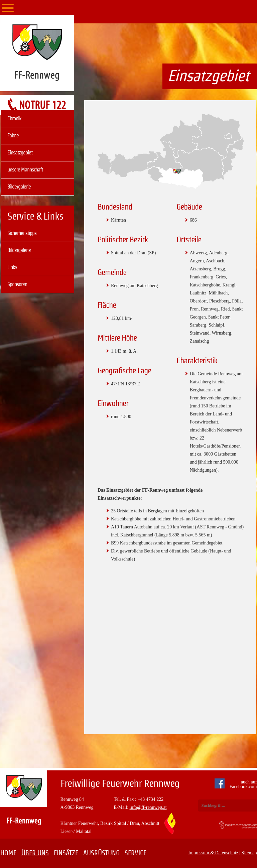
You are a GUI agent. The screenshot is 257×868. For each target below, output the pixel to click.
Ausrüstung (101, 853)
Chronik (14, 118)
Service (136, 853)
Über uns (35, 853)
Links (12, 267)
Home (8, 853)
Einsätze (66, 853)
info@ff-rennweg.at (148, 807)
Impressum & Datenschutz (213, 853)
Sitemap (249, 853)
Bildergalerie (19, 187)
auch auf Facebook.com (237, 784)
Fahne (13, 136)
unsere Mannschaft (25, 170)
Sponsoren (17, 284)
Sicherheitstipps (22, 233)
